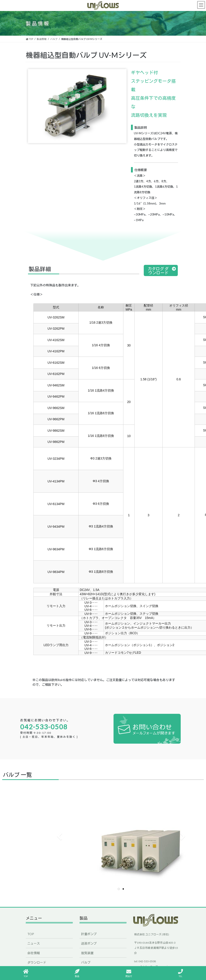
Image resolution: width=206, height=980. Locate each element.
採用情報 (34, 952)
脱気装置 (87, 933)
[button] (161, 270)
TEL (180, 973)
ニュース (34, 923)
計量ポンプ (89, 914)
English (32, 961)
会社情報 (34, 933)
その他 (86, 961)
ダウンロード (37, 942)
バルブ (86, 942)
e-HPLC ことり (91, 952)
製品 (77, 973)
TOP (31, 914)
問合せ (129, 973)
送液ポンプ (89, 923)
